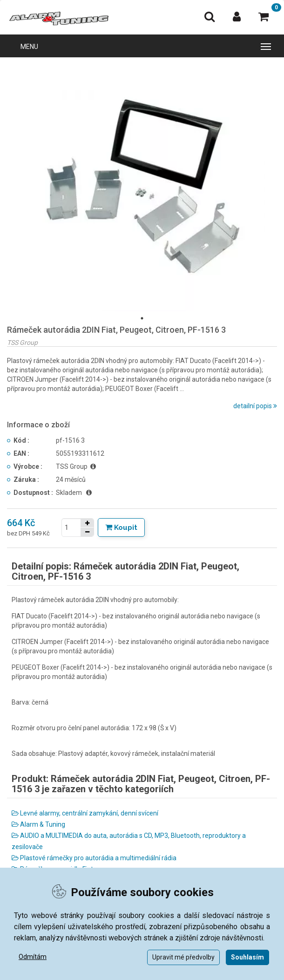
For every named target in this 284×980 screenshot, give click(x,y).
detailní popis (255, 406)
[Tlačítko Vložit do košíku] (121, 528)
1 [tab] (142, 318)
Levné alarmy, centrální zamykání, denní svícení (85, 813)
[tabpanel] (142, 188)
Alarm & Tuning (38, 824)
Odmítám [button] (33, 957)
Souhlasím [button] (247, 957)
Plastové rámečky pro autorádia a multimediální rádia (94, 858)
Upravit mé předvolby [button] (183, 957)
